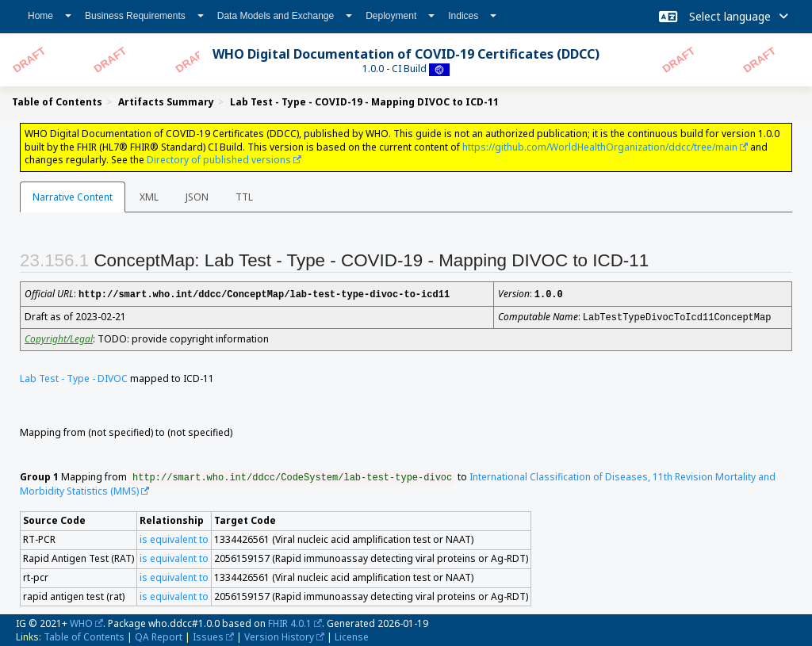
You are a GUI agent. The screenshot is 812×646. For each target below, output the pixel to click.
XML (149, 197)
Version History (279, 635)
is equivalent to (174, 538)
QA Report (159, 635)
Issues (208, 635)
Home (50, 16)
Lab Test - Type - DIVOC (74, 377)
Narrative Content (73, 197)
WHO (81, 622)
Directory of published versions (219, 160)
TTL (244, 197)
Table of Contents (84, 635)
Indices (472, 16)
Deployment (400, 16)
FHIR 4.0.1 (290, 622)
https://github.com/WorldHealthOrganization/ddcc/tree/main (600, 147)
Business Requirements (144, 16)
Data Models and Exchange (285, 16)
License (352, 635)
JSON (197, 197)
